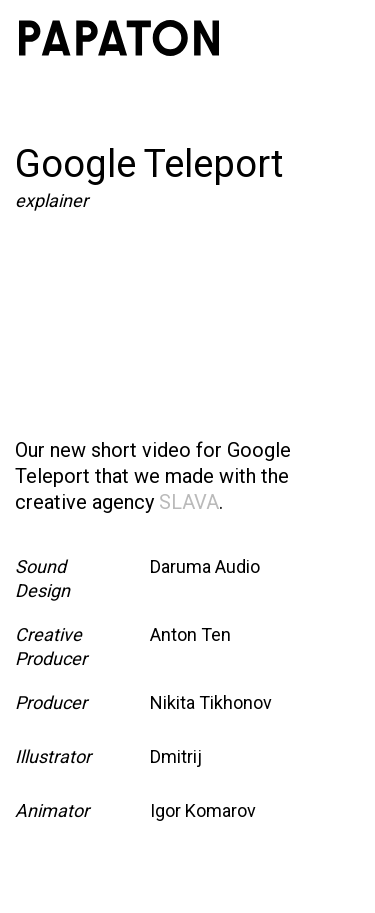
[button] (334, 38)
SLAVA (189, 502)
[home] (119, 38)
